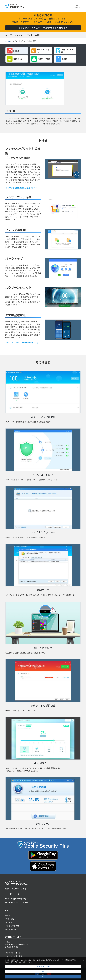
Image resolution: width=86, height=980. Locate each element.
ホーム (8, 41)
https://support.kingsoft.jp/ (16, 898)
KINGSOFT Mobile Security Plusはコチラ (22, 343)
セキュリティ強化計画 (14, 956)
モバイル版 (10, 919)
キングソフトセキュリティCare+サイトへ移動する (43, 28)
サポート (9, 922)
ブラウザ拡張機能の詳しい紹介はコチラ (21, 188)
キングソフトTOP (12, 926)
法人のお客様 (10, 929)
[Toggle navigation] (77, 6)
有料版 (8, 915)
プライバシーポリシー (14, 953)
